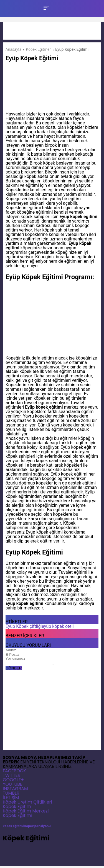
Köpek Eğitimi (17, 817)
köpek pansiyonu (38, 828)
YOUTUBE (12, 786)
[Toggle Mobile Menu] (45, 7)
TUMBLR (11, 795)
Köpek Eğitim (17, 808)
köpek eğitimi (13, 828)
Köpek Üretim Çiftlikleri (27, 804)
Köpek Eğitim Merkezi (26, 813)
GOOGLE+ (13, 781)
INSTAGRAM (15, 790)
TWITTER (12, 777)
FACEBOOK (14, 772)
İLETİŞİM (11, 799)
